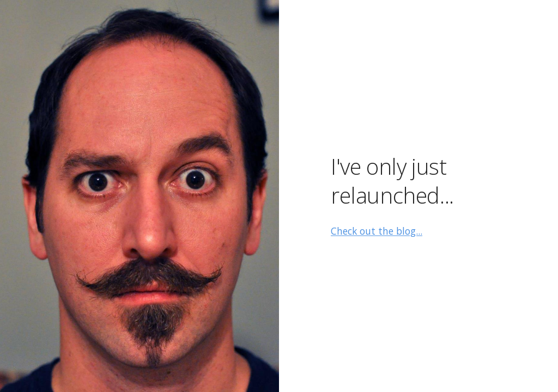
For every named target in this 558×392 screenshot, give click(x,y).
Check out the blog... (377, 231)
